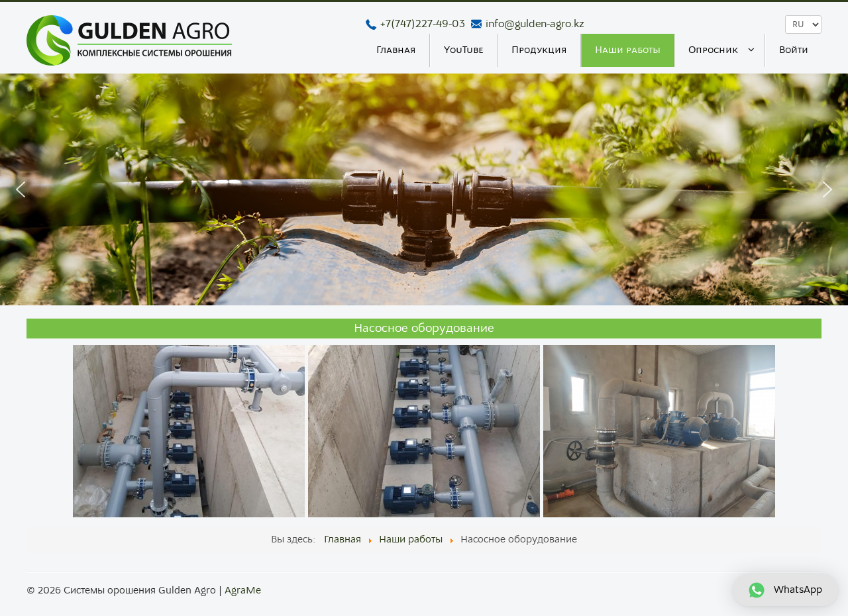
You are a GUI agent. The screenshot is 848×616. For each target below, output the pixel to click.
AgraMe (243, 590)
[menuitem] (397, 50)
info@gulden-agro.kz (535, 24)
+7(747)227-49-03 (423, 24)
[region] (424, 189)
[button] (21, 189)
